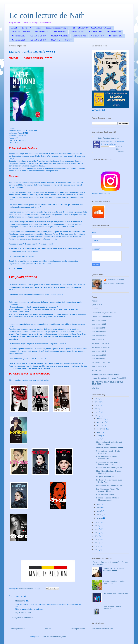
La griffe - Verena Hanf (105, 477)
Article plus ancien (78, 629)
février (99, 514)
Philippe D (19, 601)
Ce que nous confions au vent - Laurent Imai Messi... (108, 463)
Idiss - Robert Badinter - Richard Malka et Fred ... (109, 472)
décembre (101, 419)
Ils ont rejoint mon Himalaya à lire (109, 468)
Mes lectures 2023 (96, 32)
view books (121, 152)
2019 (97, 526)
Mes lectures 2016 (98, 36)
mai (98, 504)
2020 (97, 522)
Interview (68, 40)
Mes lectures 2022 (114, 32)
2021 (97, 415)
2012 (97, 550)
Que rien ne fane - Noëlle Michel (115, 594)
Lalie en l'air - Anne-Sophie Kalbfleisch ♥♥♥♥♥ (113, 570)
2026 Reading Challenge (109, 138)
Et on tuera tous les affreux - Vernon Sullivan (107, 458)
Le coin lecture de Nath (47, 15)
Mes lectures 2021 (18, 36)
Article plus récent (18, 629)
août (99, 432)
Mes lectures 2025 (59, 32)
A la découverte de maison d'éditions (106, 374)
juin (98, 439)
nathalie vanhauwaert (115, 280)
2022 (97, 412)
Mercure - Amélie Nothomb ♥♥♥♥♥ (109, 448)
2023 (97, 409)
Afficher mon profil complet (114, 283)
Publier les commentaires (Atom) (54, 637)
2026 (97, 398)
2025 (97, 402)
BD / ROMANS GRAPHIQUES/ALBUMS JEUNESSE (92, 28)
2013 (97, 546)
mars (99, 511)
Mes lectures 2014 (18, 40)
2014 (97, 543)
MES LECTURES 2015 (38, 40)
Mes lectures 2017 (116, 36)
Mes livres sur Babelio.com (102, 629)
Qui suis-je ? (26, 28)
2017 (97, 533)
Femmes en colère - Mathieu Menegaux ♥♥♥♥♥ (107, 499)
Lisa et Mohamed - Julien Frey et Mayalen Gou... (109, 443)
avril (99, 508)
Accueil (14, 28)
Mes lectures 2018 (80, 36)
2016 (97, 536)
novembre (101, 422)
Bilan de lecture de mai (105, 494)
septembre (101, 429)
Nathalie (104, 142)
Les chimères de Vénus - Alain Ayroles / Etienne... (108, 490)
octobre (100, 425)
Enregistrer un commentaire (23, 618)
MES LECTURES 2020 (38, 36)
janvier (100, 518)
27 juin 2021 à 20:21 (23, 612)
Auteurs (38, 28)
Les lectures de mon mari (21, 32)
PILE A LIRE (56, 40)
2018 (97, 529)
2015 (97, 539)
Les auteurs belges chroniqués (57, 28)
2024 (97, 405)
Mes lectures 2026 (41, 32)
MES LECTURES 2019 (59, 36)
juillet (99, 436)
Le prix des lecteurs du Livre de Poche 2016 (109, 378)
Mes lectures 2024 (78, 32)
